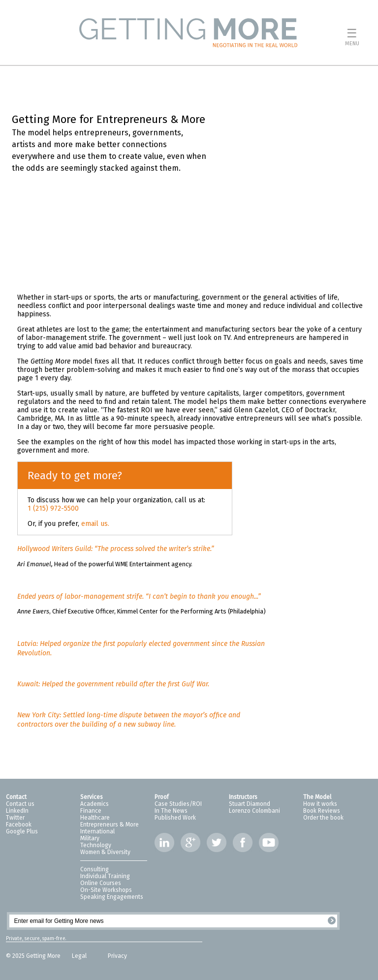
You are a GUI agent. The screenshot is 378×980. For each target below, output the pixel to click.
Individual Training (105, 876)
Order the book (323, 818)
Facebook (19, 825)
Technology (96, 845)
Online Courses (101, 883)
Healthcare (95, 818)
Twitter (15, 818)
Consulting (94, 869)
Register (332, 920)
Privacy (117, 956)
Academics (94, 804)
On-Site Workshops (106, 890)
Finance (91, 811)
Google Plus (22, 831)
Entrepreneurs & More (110, 825)
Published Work (175, 818)
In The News (171, 811)
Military (90, 838)
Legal (80, 956)
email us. (95, 524)
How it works (320, 804)
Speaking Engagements (112, 897)
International (97, 831)
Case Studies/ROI (178, 804)
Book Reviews (322, 811)
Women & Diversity (105, 852)
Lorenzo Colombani (254, 811)
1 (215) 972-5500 (53, 508)
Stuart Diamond (250, 804)
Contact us (20, 804)
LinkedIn (17, 811)
